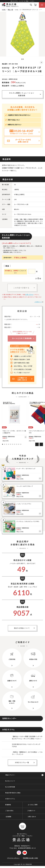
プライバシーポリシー (13, 858)
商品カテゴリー (10, 775)
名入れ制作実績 (10, 787)
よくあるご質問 (33, 805)
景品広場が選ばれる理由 (13, 793)
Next (41, 444)
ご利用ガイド (38, 302)
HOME (4, 10)
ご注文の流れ (9, 811)
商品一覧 (10, 10)
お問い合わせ (29, 295)
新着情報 (8, 805)
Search (31, 5)
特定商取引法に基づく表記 (30, 858)
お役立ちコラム (10, 799)
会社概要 (8, 817)
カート (35, 5)
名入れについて (10, 781)
